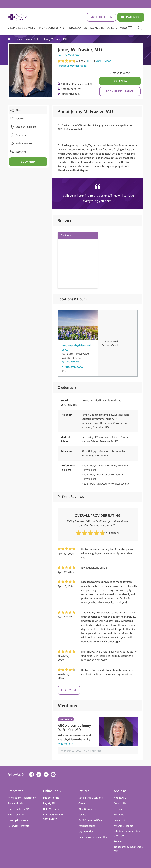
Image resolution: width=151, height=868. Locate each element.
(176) (90, 61)
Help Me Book (131, 17)
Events (82, 815)
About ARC (120, 798)
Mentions (21, 152)
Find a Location (77, 28)
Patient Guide (15, 803)
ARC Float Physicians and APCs (78, 84)
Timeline (119, 815)
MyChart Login (101, 17)
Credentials (22, 135)
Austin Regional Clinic (18, 17)
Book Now (120, 81)
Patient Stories (87, 826)
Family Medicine (69, 55)
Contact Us (120, 803)
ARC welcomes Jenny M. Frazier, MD (74, 728)
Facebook (32, 775)
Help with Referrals (18, 826)
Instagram (46, 775)
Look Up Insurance (120, 91)
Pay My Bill (97, 28)
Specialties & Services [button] (21, 28)
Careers (112, 28)
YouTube (53, 775)
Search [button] (140, 28)
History (118, 809)
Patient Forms (51, 798)
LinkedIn (39, 775)
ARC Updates (66, 719)
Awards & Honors (123, 826)
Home (9, 39)
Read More (64, 744)
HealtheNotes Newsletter (93, 837)
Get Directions (72, 362)
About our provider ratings (73, 66)
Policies (118, 841)
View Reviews (103, 61)
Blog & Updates (87, 809)
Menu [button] (123, 28)
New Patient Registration (22, 798)
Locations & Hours (26, 127)
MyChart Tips (86, 831)
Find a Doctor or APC (51, 28)
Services (20, 119)
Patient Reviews (25, 143)
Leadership (120, 820)
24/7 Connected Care (90, 820)
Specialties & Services (91, 798)
